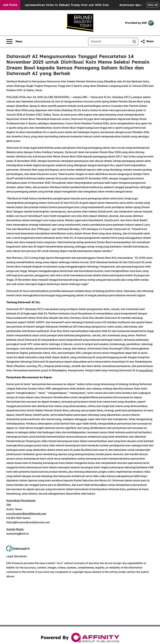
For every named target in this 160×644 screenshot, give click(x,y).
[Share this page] (147, 41)
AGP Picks (10, 5)
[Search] (109, 41)
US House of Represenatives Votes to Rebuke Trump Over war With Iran (59, 5)
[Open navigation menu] (14, 41)
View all (152, 5)
